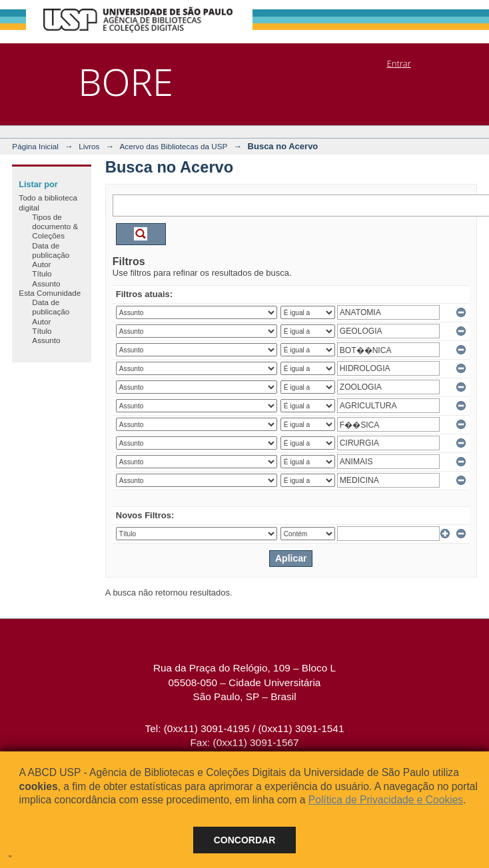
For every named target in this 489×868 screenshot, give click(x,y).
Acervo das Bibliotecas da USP (174, 146)
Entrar (399, 63)
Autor (41, 264)
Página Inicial (35, 146)
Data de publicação (51, 250)
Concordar (245, 840)
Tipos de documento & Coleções (55, 226)
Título (42, 273)
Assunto (46, 283)
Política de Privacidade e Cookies (386, 800)
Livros (89, 146)
